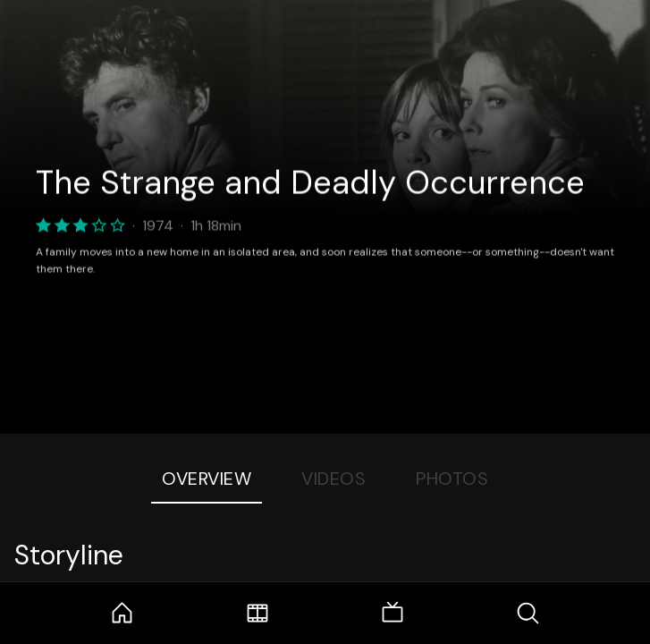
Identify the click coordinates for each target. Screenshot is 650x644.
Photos (452, 479)
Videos (333, 479)
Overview (207, 479)
